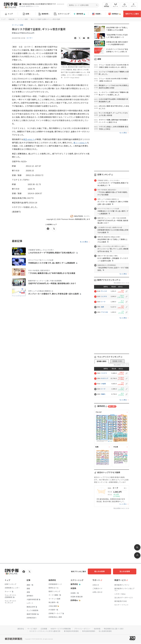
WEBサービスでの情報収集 (60, 629)
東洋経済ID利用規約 (71, 631)
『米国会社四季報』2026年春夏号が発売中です (39, 4)
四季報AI (115, 14)
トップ (9, 14)
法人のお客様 (126, 571)
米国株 (97, 14)
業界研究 (79, 14)
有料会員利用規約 (89, 631)
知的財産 (98, 629)
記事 (27, 14)
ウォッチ (124, 5)
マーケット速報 (23, 19)
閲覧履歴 (107, 5)
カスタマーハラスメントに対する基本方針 (45, 631)
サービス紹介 (32, 629)
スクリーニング (62, 14)
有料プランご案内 (132, 14)
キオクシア (105, 378)
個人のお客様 (102, 571)
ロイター (30, 38)
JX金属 (103, 384)
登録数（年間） (117, 361)
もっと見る (84, 242)
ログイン (134, 5)
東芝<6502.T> (29, 139)
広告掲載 (43, 629)
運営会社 (20, 629)
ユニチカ (104, 296)
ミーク (103, 302)
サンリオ (104, 291)
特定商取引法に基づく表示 (114, 629)
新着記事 (11, 19)
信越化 (103, 394)
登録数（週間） (102, 361)
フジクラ (104, 373)
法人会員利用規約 (106, 631)
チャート (115, 5)
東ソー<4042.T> (82, 143)
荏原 (103, 307)
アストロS (104, 312)
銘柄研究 (44, 14)
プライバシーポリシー (82, 629)
